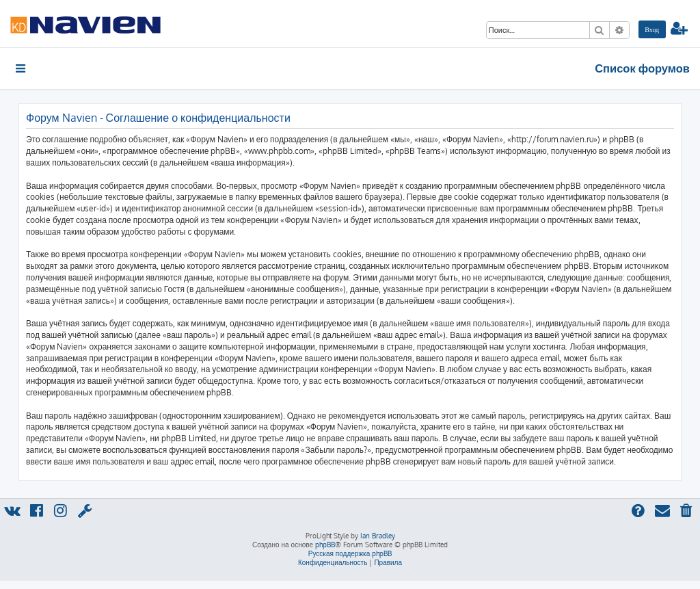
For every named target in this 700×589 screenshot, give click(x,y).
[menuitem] (652, 29)
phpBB (325, 545)
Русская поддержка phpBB (350, 553)
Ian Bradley (378, 536)
